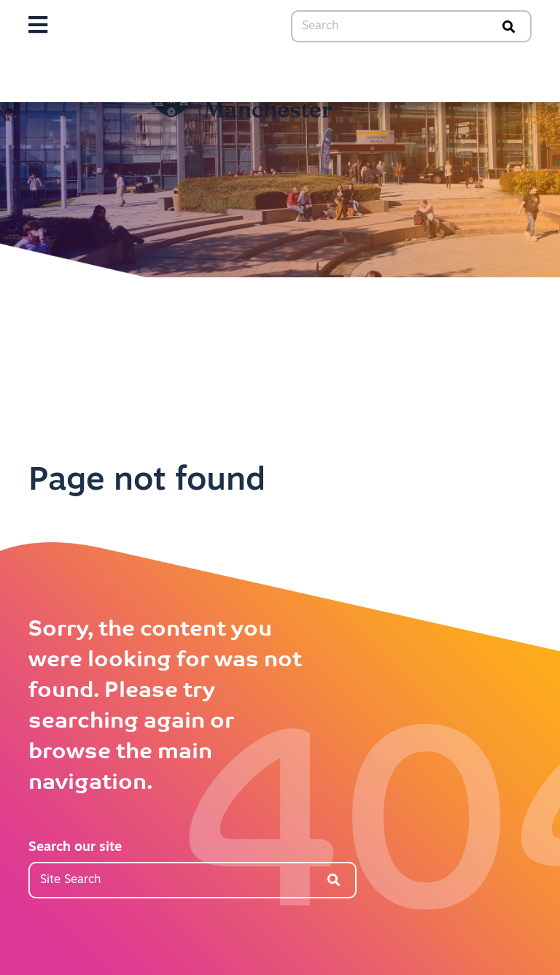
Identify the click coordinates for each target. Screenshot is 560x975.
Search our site (75, 848)
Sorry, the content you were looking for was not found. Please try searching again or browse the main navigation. (165, 707)
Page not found (147, 481)
